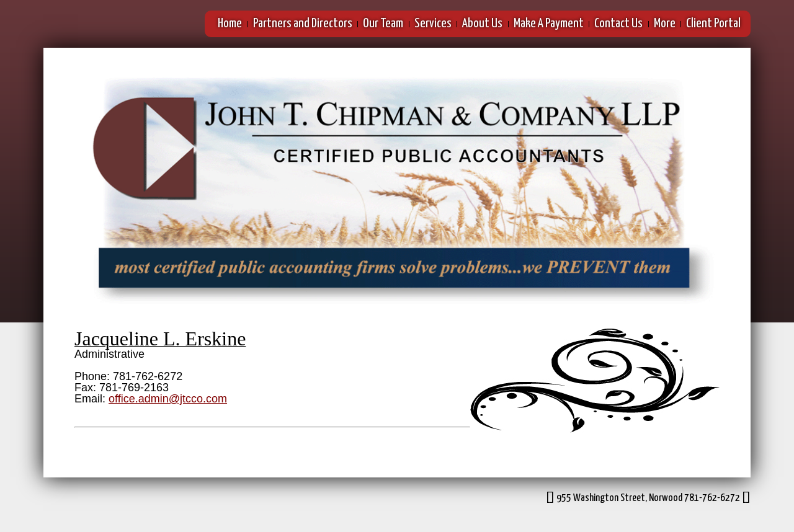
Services (433, 24)
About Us (482, 24)
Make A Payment (549, 24)
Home (230, 24)
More (665, 24)
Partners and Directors (303, 24)
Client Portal (713, 24)
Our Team (383, 24)
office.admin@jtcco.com (168, 399)
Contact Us (618, 24)
